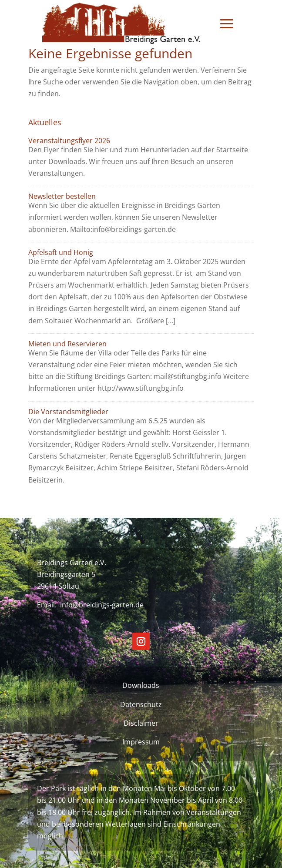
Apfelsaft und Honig (61, 252)
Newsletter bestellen (62, 196)
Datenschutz (141, 704)
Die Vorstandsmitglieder (68, 412)
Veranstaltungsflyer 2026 (69, 141)
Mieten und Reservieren (67, 344)
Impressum (141, 742)
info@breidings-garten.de (102, 605)
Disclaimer (141, 723)
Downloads (141, 685)
